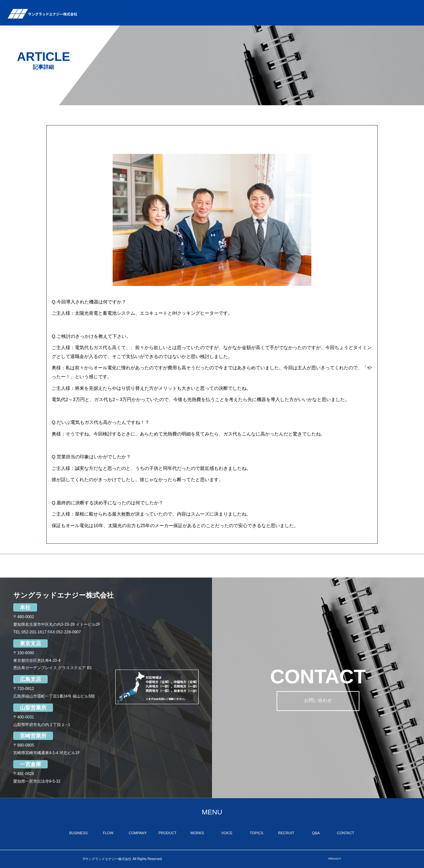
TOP (142, 13)
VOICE (299, 13)
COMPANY (222, 13)
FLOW (193, 13)
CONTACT (405, 13)
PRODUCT (250, 13)
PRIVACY (335, 859)
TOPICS (322, 13)
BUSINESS (164, 13)
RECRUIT (346, 13)
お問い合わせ (318, 701)
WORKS (275, 13)
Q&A (374, 13)
